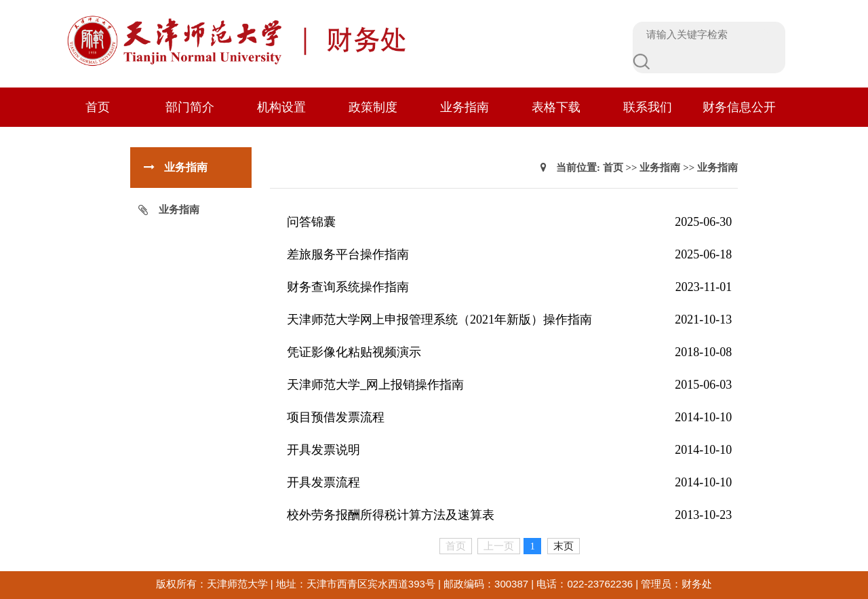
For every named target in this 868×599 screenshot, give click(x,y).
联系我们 (648, 107)
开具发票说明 (323, 450)
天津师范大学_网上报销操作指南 (375, 385)
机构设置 (281, 107)
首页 (98, 107)
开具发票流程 (323, 482)
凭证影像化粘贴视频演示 (354, 352)
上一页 (499, 546)
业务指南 (465, 107)
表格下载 (556, 107)
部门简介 (190, 107)
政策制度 (373, 107)
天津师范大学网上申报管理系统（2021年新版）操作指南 (439, 320)
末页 (564, 546)
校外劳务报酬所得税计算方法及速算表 (391, 515)
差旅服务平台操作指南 (348, 254)
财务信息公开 (739, 107)
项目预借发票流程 (336, 417)
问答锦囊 (311, 222)
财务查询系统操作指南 (348, 287)
